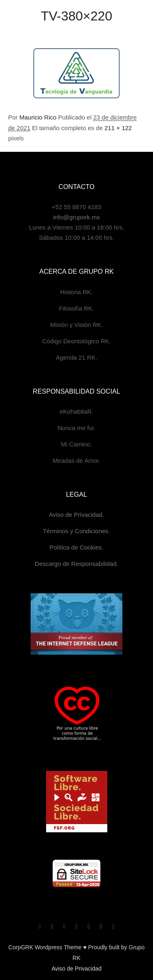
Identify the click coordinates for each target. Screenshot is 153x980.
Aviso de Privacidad (76, 969)
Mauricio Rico (38, 117)
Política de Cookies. (76, 547)
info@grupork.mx (76, 217)
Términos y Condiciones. (76, 531)
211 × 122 (118, 128)
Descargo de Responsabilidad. (76, 564)
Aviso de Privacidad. (77, 515)
